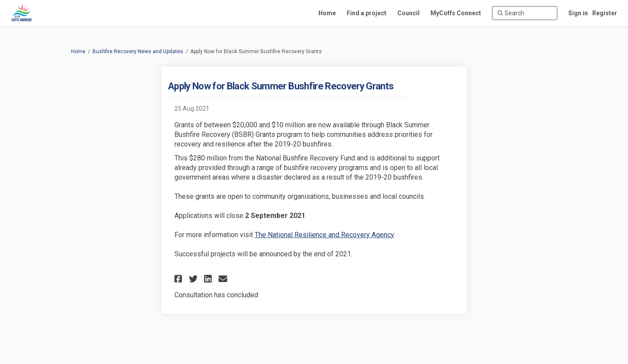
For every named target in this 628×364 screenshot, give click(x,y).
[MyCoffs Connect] (456, 13)
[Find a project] (367, 13)
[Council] (408, 13)
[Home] (327, 13)
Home (78, 51)
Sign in (578, 13)
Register (605, 13)
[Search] (525, 13)
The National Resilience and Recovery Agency (324, 235)
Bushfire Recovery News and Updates (138, 51)
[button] (179, 279)
